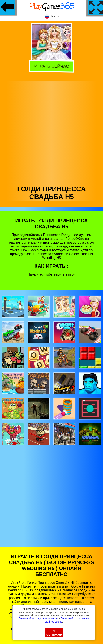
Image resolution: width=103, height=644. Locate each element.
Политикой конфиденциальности (38, 619)
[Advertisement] (51, 132)
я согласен (54, 632)
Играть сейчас (51, 66)
